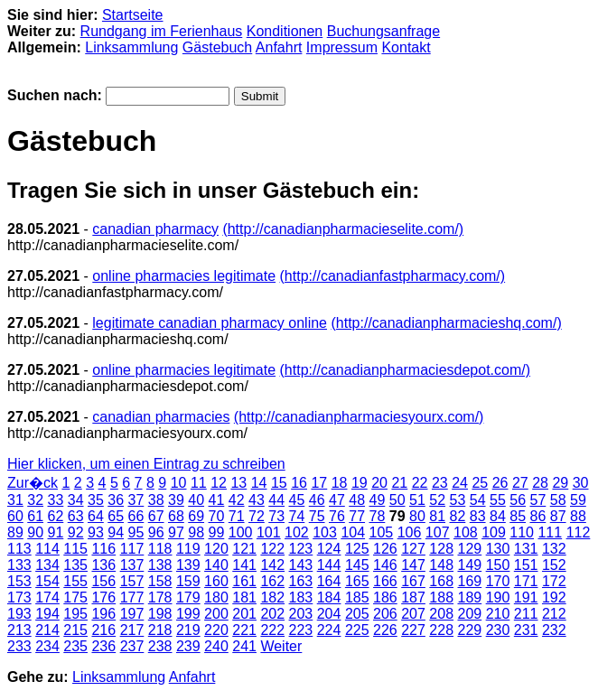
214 (47, 630)
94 (116, 532)
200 (216, 614)
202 (272, 614)
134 (47, 565)
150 (498, 565)
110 (522, 532)
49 (378, 500)
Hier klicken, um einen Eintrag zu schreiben (146, 464)
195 (75, 614)
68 (176, 516)
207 (413, 614)
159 (188, 581)
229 (470, 630)
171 (526, 581)
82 (458, 516)
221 (244, 630)
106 (410, 532)
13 (238, 483)
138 (160, 565)
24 (460, 483)
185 (357, 597)
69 (196, 516)
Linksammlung (131, 47)
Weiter (281, 646)
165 (357, 581)
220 (216, 630)
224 (329, 630)
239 (188, 646)
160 (216, 581)
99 (217, 532)
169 (470, 581)
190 (498, 597)
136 (103, 565)
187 (413, 597)
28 (540, 483)
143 (301, 565)
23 (440, 483)
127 (413, 549)
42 (237, 500)
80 (417, 516)
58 (558, 500)
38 (156, 500)
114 (47, 549)
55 (498, 500)
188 (441, 597)
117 (132, 549)
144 (329, 565)
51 (417, 500)
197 (132, 614)
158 (160, 581)
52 (437, 500)
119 (188, 549)
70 (217, 516)
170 (498, 581)
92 (76, 532)
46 (317, 500)
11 (199, 483)
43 (257, 500)
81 (437, 516)
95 (136, 532)
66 (136, 516)
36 (116, 500)
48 (357, 500)
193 (19, 614)
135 (75, 565)
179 (188, 597)
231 (526, 630)
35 (96, 500)
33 (56, 500)
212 (554, 614)
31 (15, 500)
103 (325, 532)
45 (297, 500)
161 (244, 581)
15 (279, 483)
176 (103, 597)
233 (19, 646)
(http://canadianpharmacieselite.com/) (343, 229)
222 (272, 630)
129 (470, 549)
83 (478, 516)
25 (480, 483)
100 (241, 532)
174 (47, 597)
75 (317, 516)
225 (357, 630)
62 (56, 516)
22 (420, 483)
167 (413, 581)
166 (385, 581)
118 (160, 549)
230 (498, 630)
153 (19, 581)
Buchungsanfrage (383, 31)
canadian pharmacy (155, 229)
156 (103, 581)
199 (188, 614)
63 (76, 516)
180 (216, 597)
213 (19, 630)
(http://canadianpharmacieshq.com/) (446, 323)
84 (498, 516)
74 (297, 516)
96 (156, 532)
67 (156, 516)
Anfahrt (279, 47)
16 (299, 483)
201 (244, 614)
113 (19, 549)
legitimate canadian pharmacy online (210, 323)
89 (15, 532)
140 (216, 565)
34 (76, 500)
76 (337, 516)
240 (216, 646)
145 (357, 565)
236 (103, 646)
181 (244, 597)
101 (269, 532)
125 (357, 549)
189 (470, 597)
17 (319, 483)
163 (301, 581)
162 (272, 581)
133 (19, 565)
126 (385, 549)
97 (176, 532)
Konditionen (285, 31)
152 (554, 565)
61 (35, 516)
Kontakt (406, 47)
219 (188, 630)
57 (538, 500)
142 (272, 565)
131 (526, 549)
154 (47, 581)
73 (276, 516)
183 (301, 597)
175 (75, 597)
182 (272, 597)
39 (176, 500)
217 (132, 630)
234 (47, 646)
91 (56, 532)
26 (500, 483)
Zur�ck (33, 483)
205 (357, 614)
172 (554, 581)
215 (75, 630)
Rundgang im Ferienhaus (162, 31)
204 (329, 614)
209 (470, 614)
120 (216, 549)
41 (217, 500)
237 (132, 646)
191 (526, 597)
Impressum (342, 47)
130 (498, 549)
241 (244, 646)
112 (579, 532)
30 (581, 483)
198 (160, 614)
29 (560, 483)
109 (494, 532)
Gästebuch (217, 47)
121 (244, 549)
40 (196, 500)
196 (103, 614)
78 (378, 516)
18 (340, 483)
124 (329, 549)
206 (385, 614)
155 (75, 581)
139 (188, 565)
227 (413, 630)
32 (35, 500)
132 (554, 549)
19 (360, 483)
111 (550, 532)
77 (357, 516)
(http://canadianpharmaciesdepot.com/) (405, 370)
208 (441, 614)
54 (478, 500)
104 (353, 532)
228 (441, 630)
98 (196, 532)
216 (103, 630)
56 (518, 500)
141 (244, 565)
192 (554, 597)
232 (554, 630)
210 (498, 614)
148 (441, 565)
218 (160, 630)
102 (297, 532)
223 (301, 630)
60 (15, 516)
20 (379, 483)
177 (132, 597)
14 (259, 483)
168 (441, 581)
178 (160, 597)
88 (578, 516)
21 (399, 483)
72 (257, 516)
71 (237, 516)
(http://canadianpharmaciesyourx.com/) (359, 417)
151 (526, 565)
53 (458, 500)
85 (518, 516)
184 (329, 597)
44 (276, 500)
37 (136, 500)
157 (132, 581)
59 (578, 500)
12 (219, 483)
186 (385, 597)
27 (520, 483)
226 (385, 630)
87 (558, 516)
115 (75, 549)
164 (329, 581)
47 (337, 500)
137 (132, 565)
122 (272, 549)
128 (441, 549)
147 (413, 565)
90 (35, 532)
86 (538, 516)
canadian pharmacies (161, 417)
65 (116, 516)
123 (301, 549)
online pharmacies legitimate (184, 276)
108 (466, 532)
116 (103, 549)
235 (75, 646)
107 (438, 532)
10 (179, 483)
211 (526, 614)
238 (160, 646)
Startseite (133, 15)
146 (385, 565)
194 (47, 614)
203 (301, 614)
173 (19, 597)
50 (397, 500)
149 (470, 565)
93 (96, 532)
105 (382, 532)
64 (96, 516)
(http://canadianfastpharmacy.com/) (393, 276)
